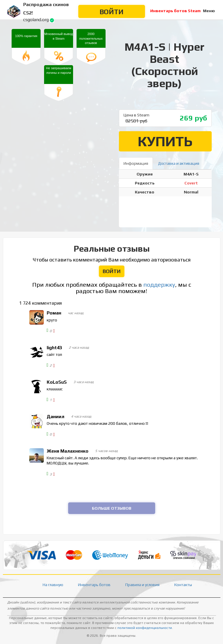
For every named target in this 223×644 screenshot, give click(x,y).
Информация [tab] (136, 163)
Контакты (183, 585)
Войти (111, 12)
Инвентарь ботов (94, 585)
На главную (53, 585)
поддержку (159, 285)
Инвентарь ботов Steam (175, 11)
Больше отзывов (112, 508)
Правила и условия (142, 585)
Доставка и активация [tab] (179, 163)
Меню (209, 11)
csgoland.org (36, 20)
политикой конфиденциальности (145, 628)
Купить (165, 141)
